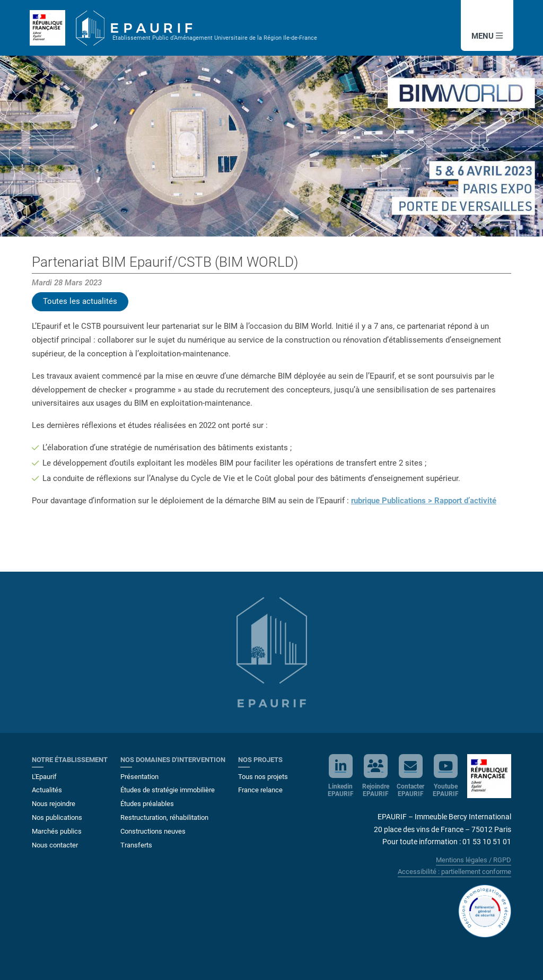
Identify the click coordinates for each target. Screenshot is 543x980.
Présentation (139, 777)
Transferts (136, 845)
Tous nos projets (263, 777)
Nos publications (57, 817)
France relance (260, 790)
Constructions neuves (153, 831)
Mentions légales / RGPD (474, 860)
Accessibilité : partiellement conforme (454, 872)
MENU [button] (485, 36)
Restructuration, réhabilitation (164, 817)
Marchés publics (57, 831)
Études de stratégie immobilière (168, 790)
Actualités (47, 790)
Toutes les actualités (80, 301)
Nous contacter (55, 845)
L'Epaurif (44, 777)
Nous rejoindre (54, 804)
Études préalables (147, 804)
